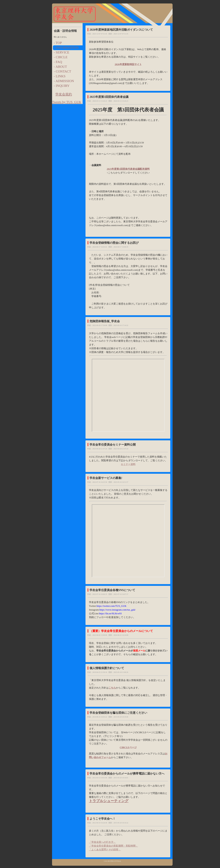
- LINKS (60, 76)
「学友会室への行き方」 (102, 842)
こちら (112, 688)
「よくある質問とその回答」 (105, 850)
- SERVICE (61, 52)
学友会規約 (64, 94)
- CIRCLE (61, 57)
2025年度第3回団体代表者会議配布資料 (128, 169)
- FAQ (58, 62)
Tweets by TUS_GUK (67, 102)
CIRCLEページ (128, 747)
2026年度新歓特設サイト (128, 64)
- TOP (58, 43)
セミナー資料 (128, 464)
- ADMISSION (64, 81)
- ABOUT (60, 67)
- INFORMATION (66, 48)
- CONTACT (62, 71)
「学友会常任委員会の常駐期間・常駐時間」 (113, 846)
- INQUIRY (62, 86)
